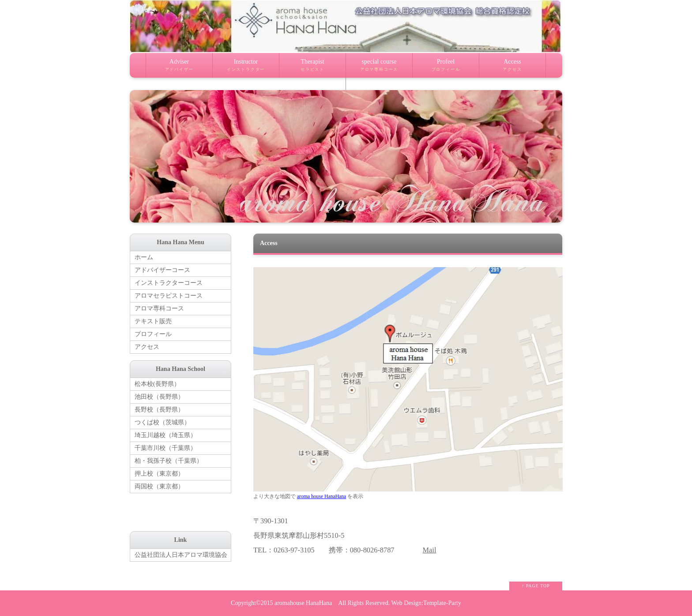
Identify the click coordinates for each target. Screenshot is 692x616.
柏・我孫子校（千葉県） (169, 461)
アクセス (147, 347)
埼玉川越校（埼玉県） (165, 435)
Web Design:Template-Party (426, 603)
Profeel (446, 68)
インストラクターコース (169, 283)
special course (379, 68)
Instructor (246, 68)
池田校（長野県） (159, 397)
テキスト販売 (153, 321)
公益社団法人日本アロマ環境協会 (181, 555)
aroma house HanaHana (322, 497)
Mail (430, 550)
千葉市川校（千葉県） (165, 448)
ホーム (144, 257)
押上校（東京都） (159, 474)
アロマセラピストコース (169, 296)
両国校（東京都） (159, 486)
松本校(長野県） (157, 384)
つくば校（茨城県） (162, 422)
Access (512, 68)
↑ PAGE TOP (536, 586)
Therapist (312, 68)
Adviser (179, 68)
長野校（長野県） (159, 410)
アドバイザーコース (162, 270)
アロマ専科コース (159, 308)
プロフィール (153, 334)
